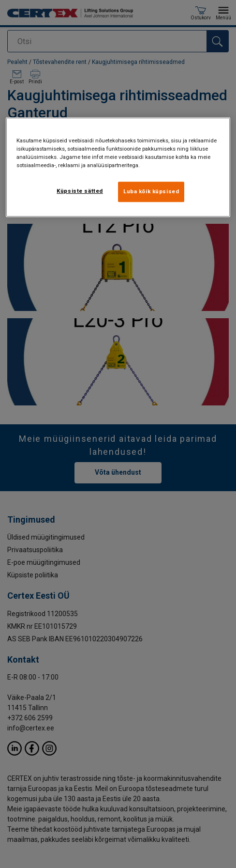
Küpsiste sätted (80, 191)
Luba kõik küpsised (151, 191)
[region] (118, 167)
